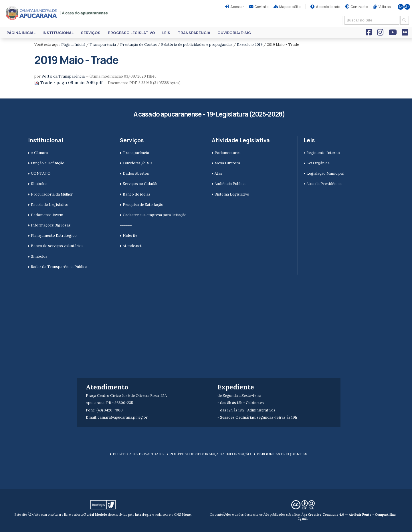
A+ (401, 7)
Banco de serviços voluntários (57, 246)
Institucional (58, 33)
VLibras (385, 7)
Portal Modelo (96, 515)
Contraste (359, 7)
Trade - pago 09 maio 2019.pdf (69, 83)
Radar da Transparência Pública (59, 267)
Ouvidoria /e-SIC (138, 163)
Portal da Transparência (63, 76)
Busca (343, 16)
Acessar (237, 7)
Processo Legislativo (131, 33)
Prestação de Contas (138, 45)
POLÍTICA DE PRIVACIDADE (138, 454)
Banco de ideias (137, 194)
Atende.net (132, 246)
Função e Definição (48, 163)
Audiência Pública (230, 184)
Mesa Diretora (227, 163)
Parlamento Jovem (47, 215)
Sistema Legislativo (232, 194)
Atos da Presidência (324, 184)
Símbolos (39, 184)
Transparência (194, 33)
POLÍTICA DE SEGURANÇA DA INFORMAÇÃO (210, 454)
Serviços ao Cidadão (141, 184)
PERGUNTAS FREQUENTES (282, 454)
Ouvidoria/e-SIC (234, 33)
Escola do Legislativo (50, 205)
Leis (166, 33)
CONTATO (41, 173)
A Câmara (39, 153)
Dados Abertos (136, 173)
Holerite (130, 236)
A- (407, 7)
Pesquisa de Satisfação (143, 205)
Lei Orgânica (318, 163)
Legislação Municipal (325, 173)
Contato (261, 7)
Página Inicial (21, 33)
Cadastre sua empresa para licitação (155, 215)
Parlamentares (228, 153)
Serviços (91, 33)
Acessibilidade (328, 7)
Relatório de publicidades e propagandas (197, 45)
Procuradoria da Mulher (52, 194)
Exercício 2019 (250, 45)
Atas (218, 173)
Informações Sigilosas (51, 225)
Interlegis (143, 515)
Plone (186, 515)
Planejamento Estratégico (54, 236)
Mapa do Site (290, 7)
